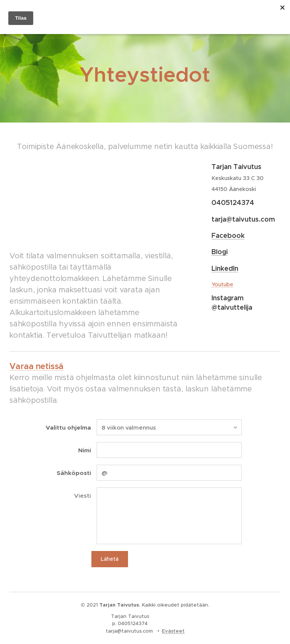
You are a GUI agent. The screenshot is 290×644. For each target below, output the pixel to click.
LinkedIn (224, 268)
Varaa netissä (36, 366)
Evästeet (173, 631)
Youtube (222, 284)
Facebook (228, 235)
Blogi (219, 252)
